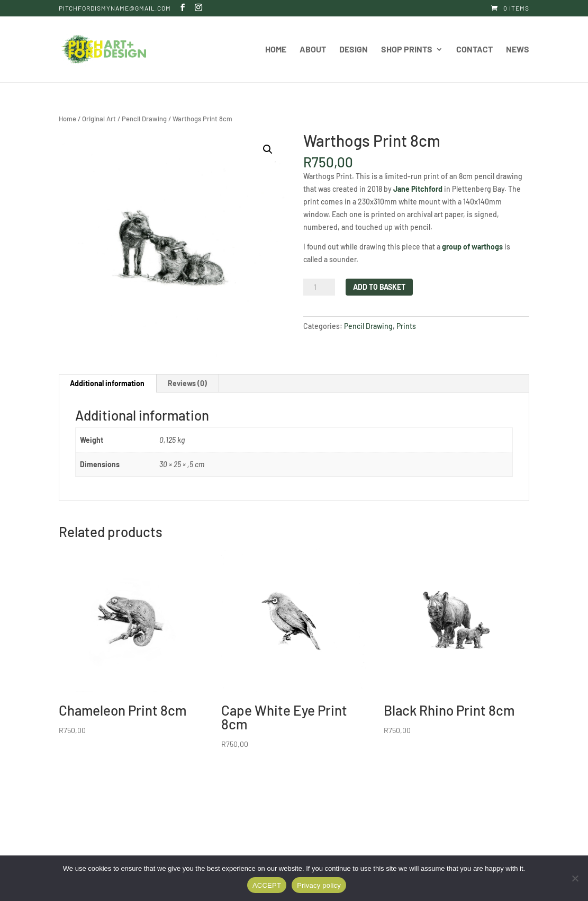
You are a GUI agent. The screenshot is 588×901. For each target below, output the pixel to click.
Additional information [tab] (107, 383)
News (518, 50)
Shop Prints (407, 50)
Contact (474, 50)
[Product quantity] (319, 287)
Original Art (99, 119)
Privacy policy (319, 885)
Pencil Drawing (144, 119)
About (313, 50)
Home (276, 50)
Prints (406, 326)
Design (354, 50)
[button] (268, 149)
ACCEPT (267, 885)
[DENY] (575, 878)
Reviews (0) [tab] (187, 383)
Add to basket (379, 287)
